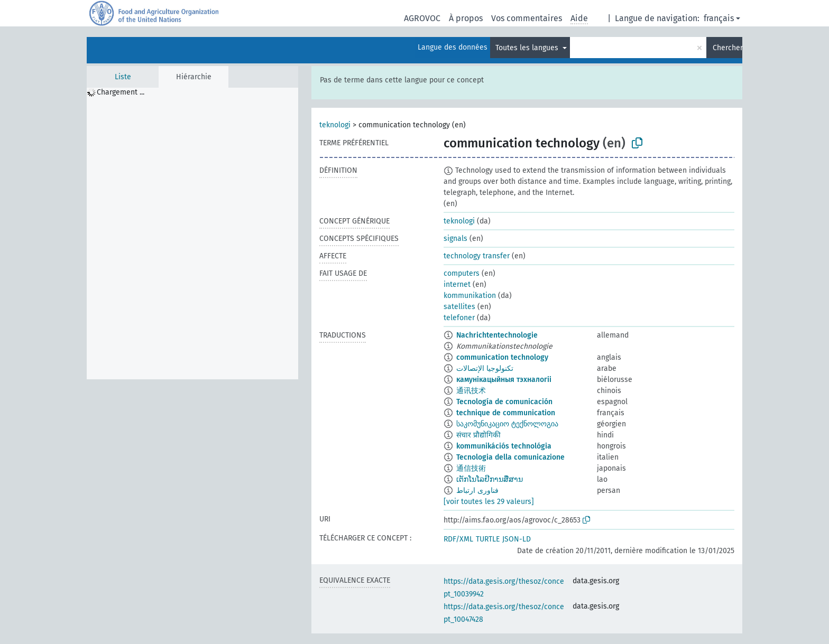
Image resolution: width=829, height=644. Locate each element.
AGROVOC (422, 18)
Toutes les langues (528, 48)
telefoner (459, 318)
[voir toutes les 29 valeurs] (489, 502)
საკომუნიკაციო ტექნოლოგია (507, 424)
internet (457, 284)
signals (455, 239)
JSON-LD (517, 539)
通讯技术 (471, 391)
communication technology (502, 357)
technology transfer (477, 256)
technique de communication (506, 413)
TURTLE (488, 539)
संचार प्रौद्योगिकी (478, 435)
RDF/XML (458, 539)
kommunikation (470, 296)
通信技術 (471, 468)
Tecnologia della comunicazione (510, 457)
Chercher (727, 48)
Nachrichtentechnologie (497, 335)
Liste (123, 77)
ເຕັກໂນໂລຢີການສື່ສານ (490, 479)
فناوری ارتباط (477, 491)
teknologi (335, 125)
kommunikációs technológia (504, 446)
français (719, 18)
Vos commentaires (527, 18)
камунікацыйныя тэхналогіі (504, 380)
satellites (459, 307)
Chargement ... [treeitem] (121, 92)
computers (462, 273)
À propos (466, 18)
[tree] (192, 234)
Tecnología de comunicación (504, 402)
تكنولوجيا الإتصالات (485, 368)
